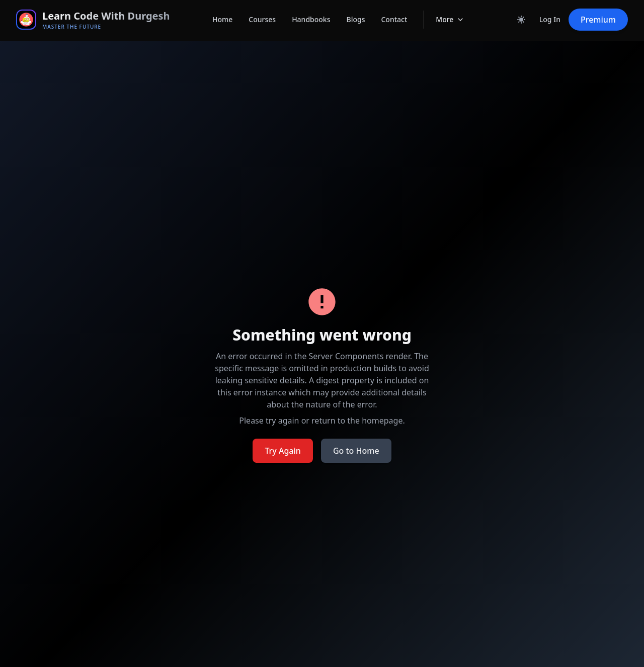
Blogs (355, 12)
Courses (262, 12)
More (450, 14)
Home (222, 12)
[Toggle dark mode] (521, 13)
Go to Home (356, 451)
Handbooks (311, 12)
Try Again (283, 451)
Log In (550, 12)
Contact (394, 12)
